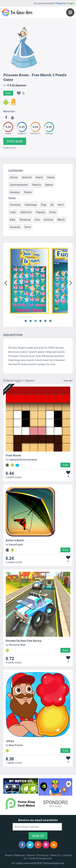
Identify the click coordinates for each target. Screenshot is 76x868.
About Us (56, 855)
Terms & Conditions (40, 858)
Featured (20, 855)
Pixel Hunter (13, 455)
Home (9, 855)
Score (28, 227)
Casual (51, 177)
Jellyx (10, 741)
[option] (29, 281)
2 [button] (31, 321)
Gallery (31, 855)
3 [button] (36, 321)
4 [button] (41, 321)
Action (14, 177)
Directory (43, 855)
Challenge (31, 205)
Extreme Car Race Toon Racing (23, 641)
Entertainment (19, 185)
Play (44, 205)
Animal (49, 220)
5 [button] (45, 321)
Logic (13, 212)
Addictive (26, 212)
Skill (61, 205)
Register (61, 3)
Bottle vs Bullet (15, 540)
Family (37, 185)
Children (15, 205)
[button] (6, 282)
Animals (15, 227)
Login (71, 3)
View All (68, 381)
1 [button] (26, 321)
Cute (37, 220)
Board (39, 177)
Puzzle (28, 192)
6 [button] (50, 321)
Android (27, 177)
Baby (13, 220)
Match (61, 220)
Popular (41, 212)
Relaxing (25, 220)
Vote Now (15, 141)
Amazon (15, 192)
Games (49, 185)
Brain (53, 212)
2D (52, 205)
